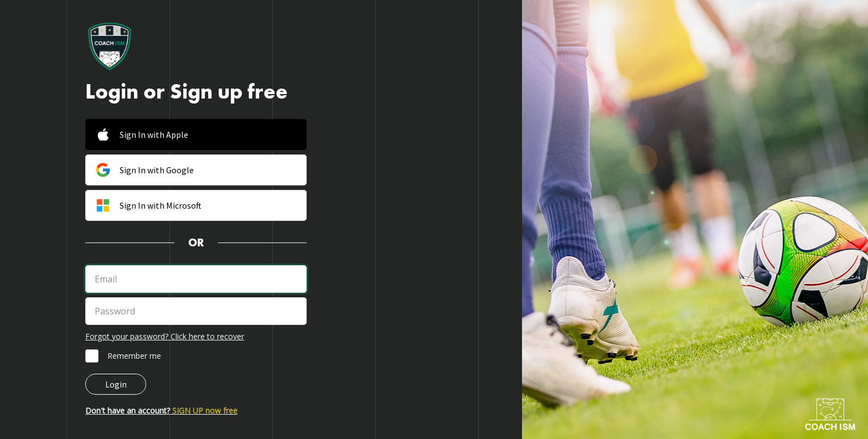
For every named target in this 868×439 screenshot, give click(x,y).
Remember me (134, 356)
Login (116, 384)
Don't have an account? (161, 410)
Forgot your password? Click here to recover (165, 336)
